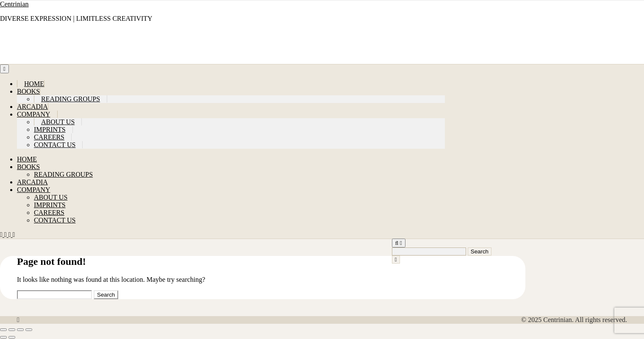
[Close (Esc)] (29, 330)
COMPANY (34, 114)
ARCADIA (32, 107)
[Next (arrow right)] (12, 337)
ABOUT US (58, 122)
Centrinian (14, 4)
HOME (34, 84)
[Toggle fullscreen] (12, 330)
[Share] (20, 330)
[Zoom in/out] (3, 330)
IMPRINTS (50, 129)
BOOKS (28, 91)
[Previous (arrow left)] (3, 337)
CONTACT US (55, 145)
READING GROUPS (71, 99)
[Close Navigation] (396, 260)
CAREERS (49, 137)
